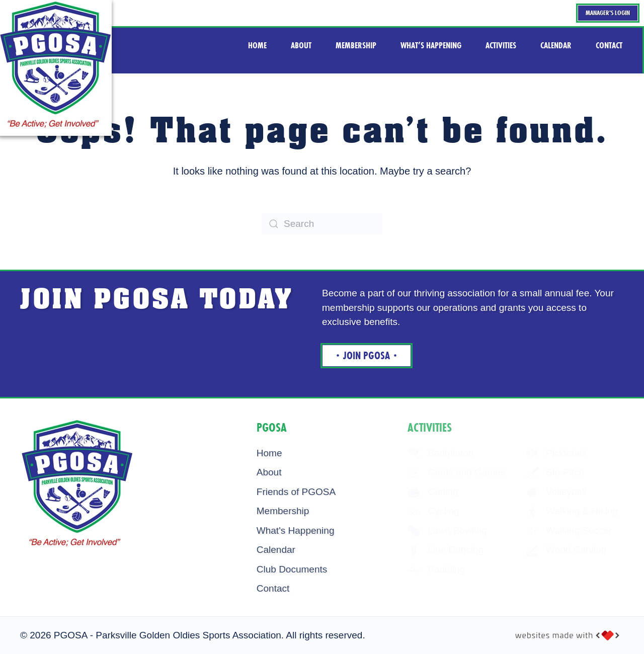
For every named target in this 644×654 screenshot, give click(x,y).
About (269, 472)
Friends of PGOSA (296, 492)
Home (269, 453)
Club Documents (292, 569)
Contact (273, 588)
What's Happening (296, 530)
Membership (283, 511)
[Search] (322, 224)
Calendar (276, 550)
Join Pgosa (367, 356)
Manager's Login (608, 13)
